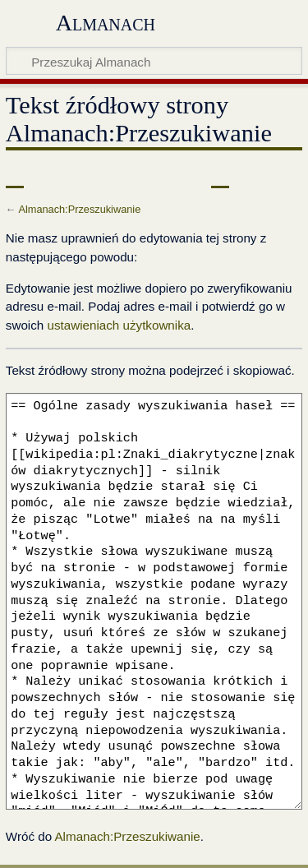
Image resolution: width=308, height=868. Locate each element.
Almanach (106, 23)
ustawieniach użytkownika (119, 325)
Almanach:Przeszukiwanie (79, 209)
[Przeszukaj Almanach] (154, 61)
